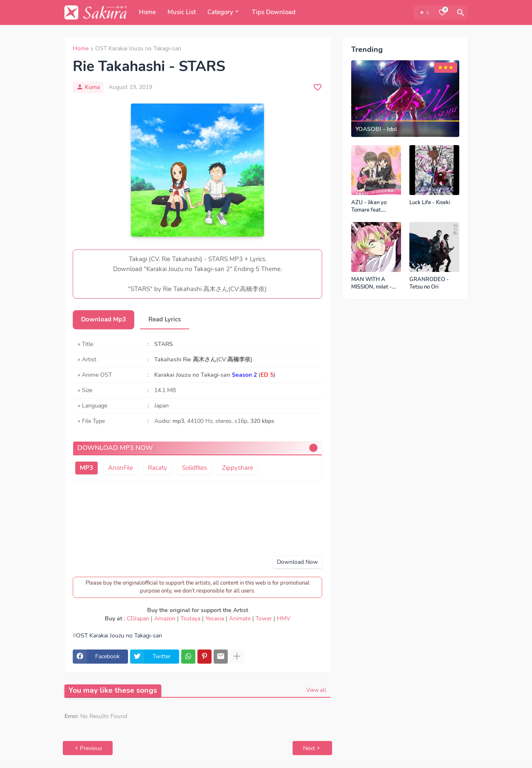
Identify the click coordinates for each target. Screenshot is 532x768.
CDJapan (138, 619)
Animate (240, 619)
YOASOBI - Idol (376, 129)
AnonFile (121, 468)
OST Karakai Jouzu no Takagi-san (138, 49)
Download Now (297, 562)
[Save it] (318, 87)
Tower (264, 619)
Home (147, 12)
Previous (91, 748)
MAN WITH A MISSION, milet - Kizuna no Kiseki (372, 283)
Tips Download (274, 12)
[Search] (461, 12)
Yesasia (215, 619)
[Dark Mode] (425, 12)
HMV (284, 619)
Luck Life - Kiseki (430, 203)
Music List (182, 12)
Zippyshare (238, 468)
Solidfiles (195, 468)
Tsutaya (190, 619)
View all (316, 690)
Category (220, 12)
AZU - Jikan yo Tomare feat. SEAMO (369, 206)
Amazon (165, 619)
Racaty (158, 468)
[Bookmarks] (442, 12)
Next (309, 748)
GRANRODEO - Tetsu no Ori (429, 283)
